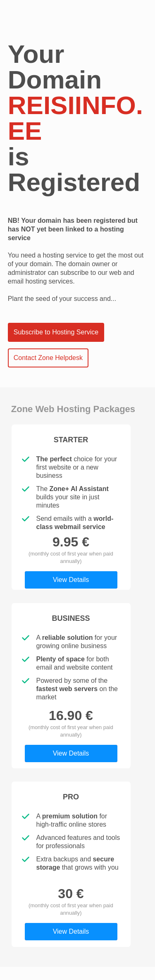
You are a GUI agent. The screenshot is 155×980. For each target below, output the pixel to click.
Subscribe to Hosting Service (56, 332)
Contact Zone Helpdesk (48, 358)
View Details (71, 580)
